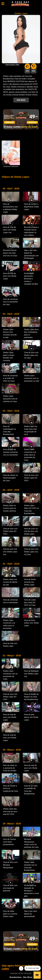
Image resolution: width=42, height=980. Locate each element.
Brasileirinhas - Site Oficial (21, 977)
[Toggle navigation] (3, 4)
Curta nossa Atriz (12, 65)
